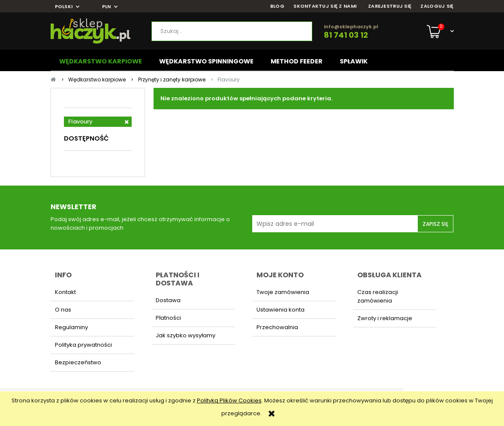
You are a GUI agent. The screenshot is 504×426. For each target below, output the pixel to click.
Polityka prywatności (83, 345)
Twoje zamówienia (283, 292)
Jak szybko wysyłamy (186, 335)
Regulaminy (71, 327)
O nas (63, 310)
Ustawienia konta (281, 310)
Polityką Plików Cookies (229, 400)
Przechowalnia (277, 327)
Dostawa (168, 300)
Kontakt (65, 292)
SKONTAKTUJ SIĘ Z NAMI (325, 6)
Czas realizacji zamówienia (378, 296)
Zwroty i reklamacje (385, 318)
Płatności (168, 318)
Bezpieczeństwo (78, 362)
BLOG (277, 6)
